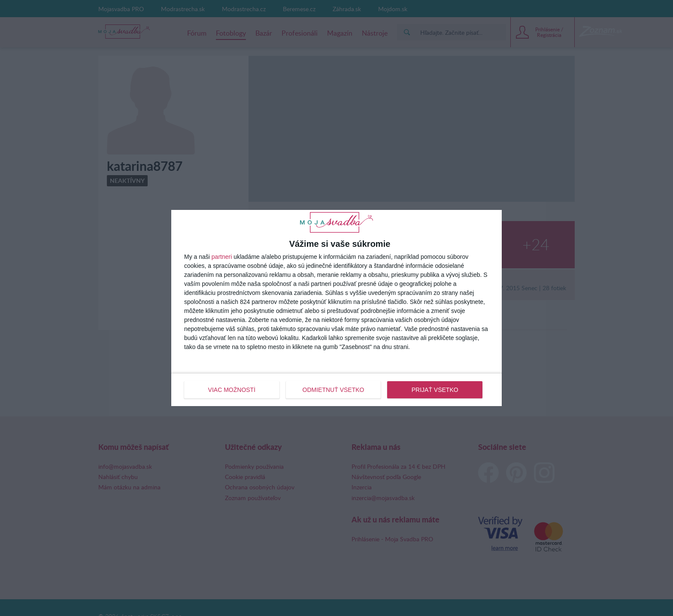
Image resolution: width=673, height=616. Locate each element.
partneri (222, 257)
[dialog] (336, 308)
